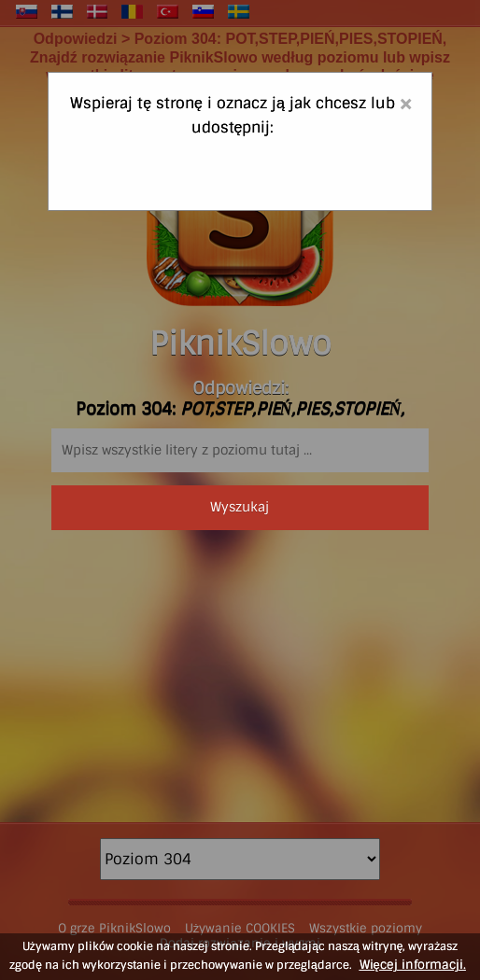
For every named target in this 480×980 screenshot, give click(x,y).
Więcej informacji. (413, 965)
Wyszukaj (240, 507)
